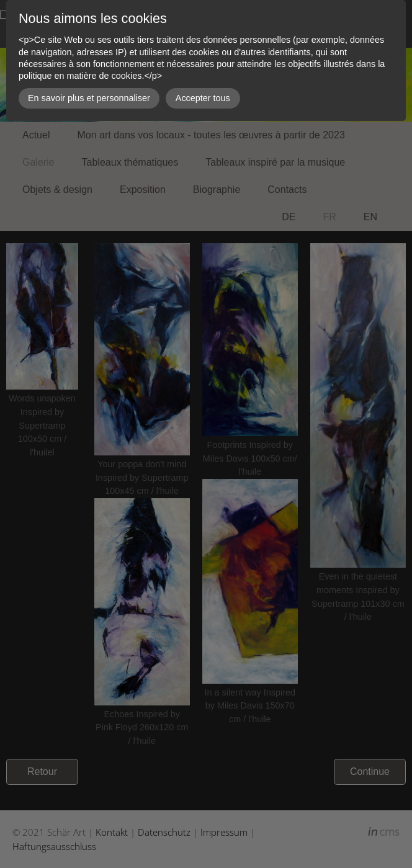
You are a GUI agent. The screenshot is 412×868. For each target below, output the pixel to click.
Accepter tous (203, 98)
